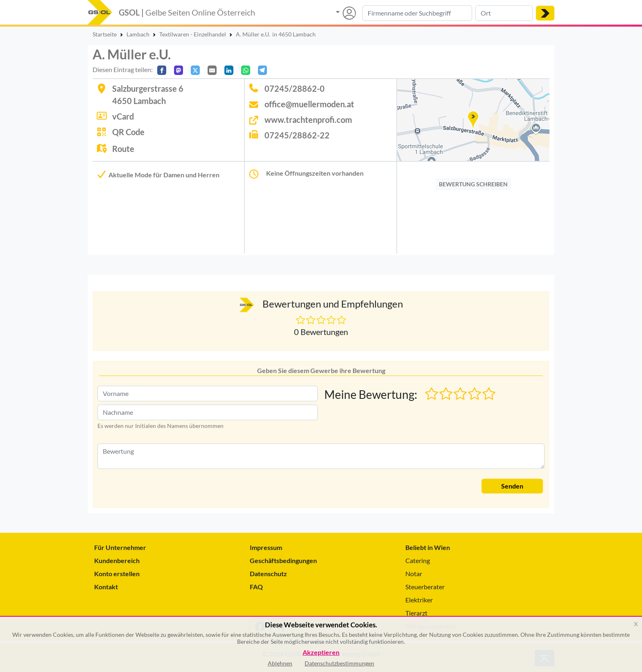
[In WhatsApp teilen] (246, 70)
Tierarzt (416, 613)
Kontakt (106, 587)
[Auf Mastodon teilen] (179, 70)
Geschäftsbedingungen (283, 560)
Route (123, 149)
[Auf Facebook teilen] (162, 70)
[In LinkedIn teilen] (229, 70)
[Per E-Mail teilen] (212, 70)
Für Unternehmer (120, 547)
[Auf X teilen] (195, 70)
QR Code (128, 132)
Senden (512, 486)
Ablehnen (280, 663)
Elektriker (419, 600)
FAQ (256, 587)
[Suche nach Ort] (504, 13)
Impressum (266, 547)
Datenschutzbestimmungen (339, 663)
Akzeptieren (321, 653)
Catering (418, 560)
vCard (123, 116)
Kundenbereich (117, 560)
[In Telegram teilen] (262, 70)
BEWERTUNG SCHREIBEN (473, 184)
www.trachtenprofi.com (308, 120)
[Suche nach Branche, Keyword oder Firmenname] (417, 13)
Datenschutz (268, 574)
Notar (414, 574)
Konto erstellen (117, 574)
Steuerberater (425, 587)
